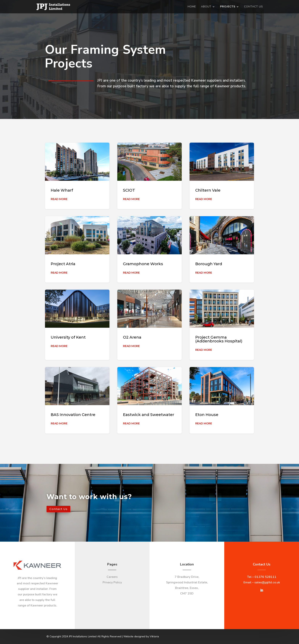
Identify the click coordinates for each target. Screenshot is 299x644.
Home (192, 7)
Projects (228, 7)
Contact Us (254, 7)
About (206, 7)
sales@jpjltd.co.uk (267, 582)
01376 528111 (265, 577)
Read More (59, 199)
